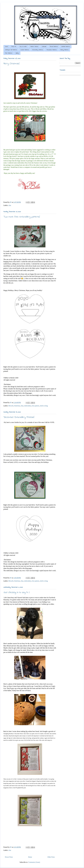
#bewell (11, 406)
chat (10, 205)
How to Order (23, 47)
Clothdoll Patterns (66, 47)
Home (7, 47)
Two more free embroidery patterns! (22, 217)
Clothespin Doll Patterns (11, 50)
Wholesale (44, 47)
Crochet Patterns (25, 50)
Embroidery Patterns (38, 50)
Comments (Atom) (34, 862)
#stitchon (17, 406)
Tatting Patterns (64, 50)
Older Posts (51, 857)
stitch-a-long (44, 406)
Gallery (17, 53)
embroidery (28, 406)
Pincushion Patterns (52, 50)
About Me (14, 47)
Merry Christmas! (11, 64)
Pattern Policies (34, 47)
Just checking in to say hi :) (16, 592)
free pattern (36, 406)
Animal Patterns (54, 47)
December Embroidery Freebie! (19, 417)
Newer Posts (9, 857)
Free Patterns (9, 53)
